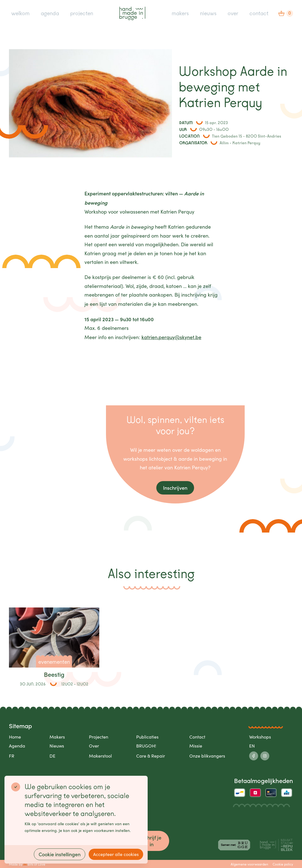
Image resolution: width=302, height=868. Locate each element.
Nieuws (57, 746)
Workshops (260, 737)
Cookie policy (283, 864)
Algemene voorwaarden (249, 864)
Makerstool (100, 756)
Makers (57, 737)
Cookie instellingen (60, 854)
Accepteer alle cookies (116, 854)
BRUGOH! (146, 746)
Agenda (17, 746)
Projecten (99, 737)
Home (15, 737)
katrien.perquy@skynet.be (171, 337)
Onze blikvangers (207, 756)
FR (12, 756)
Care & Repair (151, 756)
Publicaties (147, 737)
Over (94, 746)
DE (52, 756)
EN (252, 746)
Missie (196, 746)
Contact (197, 737)
